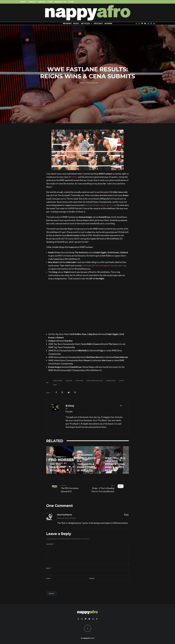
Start (50, 2)
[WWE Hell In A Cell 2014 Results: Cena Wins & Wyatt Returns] (115, 460)
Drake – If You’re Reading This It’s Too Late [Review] (102, 488)
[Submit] (69, 392)
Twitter (74, 177)
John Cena (80, 381)
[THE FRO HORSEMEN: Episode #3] (60, 460)
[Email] (75, 392)
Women (108, 23)
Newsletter (60, 2)
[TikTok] (148, 24)
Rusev (122, 381)
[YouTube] (145, 24)
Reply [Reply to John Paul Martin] (126, 515)
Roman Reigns (111, 381)
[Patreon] (142, 24)
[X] (136, 24)
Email (48, 581)
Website (92, 581)
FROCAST (98, 23)
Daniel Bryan (58, 381)
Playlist (42, 2)
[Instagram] (139, 24)
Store (71, 2)
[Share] (56, 392)
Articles (85, 23)
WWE (55, 385)
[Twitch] (151, 24)
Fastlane (69, 381)
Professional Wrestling (95, 381)
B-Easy (83, 83)
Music (76, 23)
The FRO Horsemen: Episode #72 (73, 488)
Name (49, 571)
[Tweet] (62, 392)
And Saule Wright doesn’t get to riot (100, 205)
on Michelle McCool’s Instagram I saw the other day (104, 266)
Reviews (67, 23)
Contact (32, 2)
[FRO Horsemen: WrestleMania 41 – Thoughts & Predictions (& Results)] (87, 460)
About (23, 2)
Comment (50, 544)
